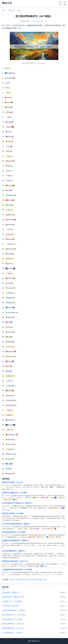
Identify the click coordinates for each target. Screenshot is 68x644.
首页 (3, 10)
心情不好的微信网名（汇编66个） (14, 610)
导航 (60, 3)
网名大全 (12, 10)
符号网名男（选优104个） (12, 606)
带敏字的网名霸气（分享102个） (14, 624)
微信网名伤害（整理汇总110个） (14, 597)
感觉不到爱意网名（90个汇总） (14, 628)
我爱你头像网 (31, 641)
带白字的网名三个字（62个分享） (14, 615)
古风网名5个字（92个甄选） (12, 601)
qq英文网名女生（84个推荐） (13, 619)
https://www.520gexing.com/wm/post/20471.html (29, 580)
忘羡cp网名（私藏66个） (11, 592)
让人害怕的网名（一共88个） (13, 633)
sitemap (38, 641)
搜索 (65, 3)
